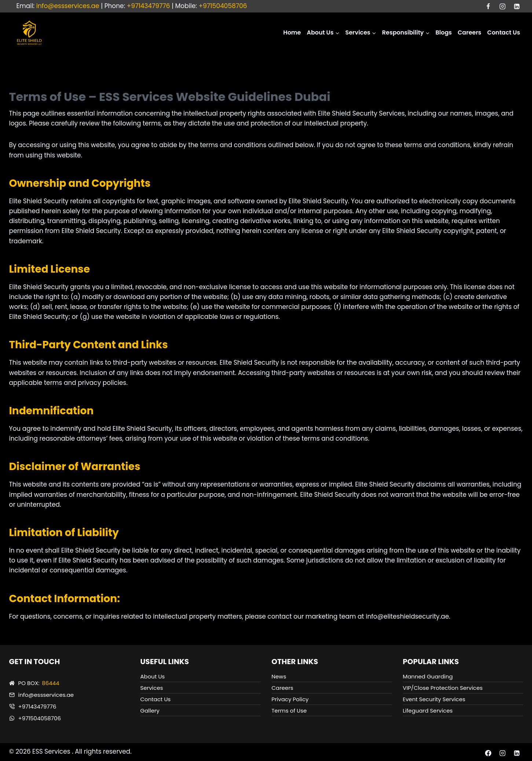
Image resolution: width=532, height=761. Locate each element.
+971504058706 (223, 6)
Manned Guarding (428, 676)
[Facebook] (488, 6)
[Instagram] (502, 6)
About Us (153, 676)
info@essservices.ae (68, 6)
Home (292, 32)
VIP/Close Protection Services (443, 688)
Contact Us (504, 32)
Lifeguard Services (428, 711)
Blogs (444, 32)
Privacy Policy (290, 699)
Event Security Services (434, 699)
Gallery (150, 711)
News (279, 676)
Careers (469, 32)
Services (152, 688)
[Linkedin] (517, 6)
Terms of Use (289, 711)
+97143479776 (148, 6)
